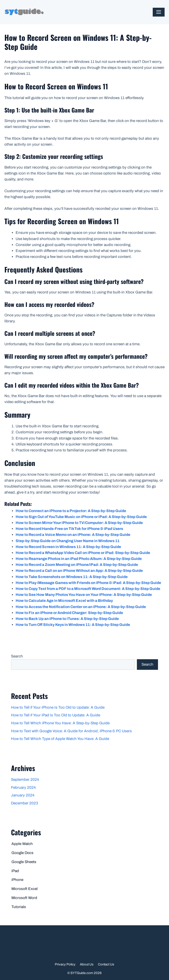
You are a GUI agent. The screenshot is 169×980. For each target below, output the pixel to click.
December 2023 (25, 803)
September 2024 (25, 780)
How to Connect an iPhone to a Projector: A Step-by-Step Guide (71, 511)
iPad (15, 871)
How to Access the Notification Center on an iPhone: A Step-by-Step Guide (81, 607)
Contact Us (106, 964)
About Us (87, 964)
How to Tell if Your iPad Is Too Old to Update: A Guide (56, 715)
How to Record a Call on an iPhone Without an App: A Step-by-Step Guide (79, 571)
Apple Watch (22, 844)
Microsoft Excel (25, 889)
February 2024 (23, 788)
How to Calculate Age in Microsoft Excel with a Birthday (64, 601)
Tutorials (19, 907)
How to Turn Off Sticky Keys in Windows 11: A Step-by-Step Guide (73, 625)
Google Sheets (24, 862)
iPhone (17, 880)
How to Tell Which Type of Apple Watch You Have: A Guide (60, 739)
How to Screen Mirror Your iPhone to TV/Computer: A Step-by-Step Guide (79, 523)
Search (17, 656)
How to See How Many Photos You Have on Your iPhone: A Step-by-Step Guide (84, 595)
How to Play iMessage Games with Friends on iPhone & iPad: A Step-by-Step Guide (88, 583)
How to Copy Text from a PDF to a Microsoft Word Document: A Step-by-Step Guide (88, 589)
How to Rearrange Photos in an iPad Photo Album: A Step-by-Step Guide (79, 559)
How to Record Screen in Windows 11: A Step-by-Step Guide (68, 547)
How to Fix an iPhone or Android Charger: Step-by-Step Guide (69, 613)
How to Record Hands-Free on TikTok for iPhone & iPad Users (69, 529)
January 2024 (23, 795)
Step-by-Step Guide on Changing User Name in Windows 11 (68, 541)
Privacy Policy (65, 964)
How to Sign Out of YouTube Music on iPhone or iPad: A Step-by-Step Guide (81, 517)
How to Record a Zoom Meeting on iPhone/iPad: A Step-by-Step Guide (77, 565)
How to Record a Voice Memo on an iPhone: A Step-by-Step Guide (73, 535)
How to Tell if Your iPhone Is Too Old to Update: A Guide (58, 707)
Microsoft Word (24, 898)
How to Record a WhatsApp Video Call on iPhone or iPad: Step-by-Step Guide (83, 553)
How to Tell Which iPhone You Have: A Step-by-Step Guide (60, 723)
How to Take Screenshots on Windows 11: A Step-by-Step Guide (72, 577)
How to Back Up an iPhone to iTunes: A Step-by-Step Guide (67, 619)
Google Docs (22, 853)
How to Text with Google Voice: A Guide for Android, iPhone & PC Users (71, 731)
